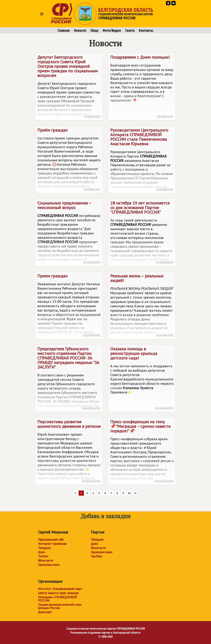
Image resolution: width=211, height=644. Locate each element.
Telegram (44, 548)
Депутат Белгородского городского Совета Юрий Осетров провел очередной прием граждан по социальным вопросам (69, 87)
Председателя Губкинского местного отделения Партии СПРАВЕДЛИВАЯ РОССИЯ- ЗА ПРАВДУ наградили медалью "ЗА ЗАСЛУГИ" (69, 379)
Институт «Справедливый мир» (60, 589)
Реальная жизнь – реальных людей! (142, 306)
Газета (130, 30)
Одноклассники (49, 565)
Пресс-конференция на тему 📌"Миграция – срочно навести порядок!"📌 (142, 452)
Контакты (146, 30)
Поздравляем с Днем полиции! (142, 87)
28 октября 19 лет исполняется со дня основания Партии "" (142, 233)
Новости (80, 30)
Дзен (42, 552)
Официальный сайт (51, 540)
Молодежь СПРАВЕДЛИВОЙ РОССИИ (57, 599)
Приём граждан (69, 160)
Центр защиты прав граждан (58, 593)
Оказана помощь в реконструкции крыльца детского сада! (142, 379)
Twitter (43, 556)
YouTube (96, 556)
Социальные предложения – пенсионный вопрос (69, 233)
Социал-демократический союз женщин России (60, 606)
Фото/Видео (112, 30)
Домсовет (45, 612)
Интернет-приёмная (52, 544)
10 (129, 493)
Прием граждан (69, 306)
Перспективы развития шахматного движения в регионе (69, 452)
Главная (64, 30)
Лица (94, 30)
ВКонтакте (46, 561)
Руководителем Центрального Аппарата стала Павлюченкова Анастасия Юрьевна (142, 160)
